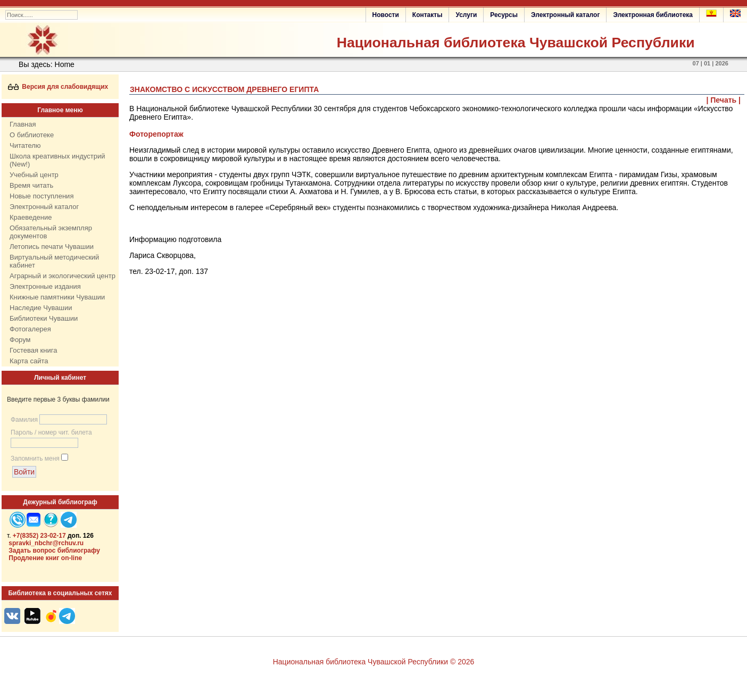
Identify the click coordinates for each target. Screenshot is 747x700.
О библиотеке (32, 135)
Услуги (466, 15)
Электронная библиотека (653, 15)
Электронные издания (45, 286)
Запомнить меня (35, 459)
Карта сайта (29, 361)
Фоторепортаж (156, 134)
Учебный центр (34, 175)
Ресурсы (504, 15)
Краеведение (31, 217)
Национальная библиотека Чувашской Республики (516, 43)
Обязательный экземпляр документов (51, 232)
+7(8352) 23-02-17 (39, 536)
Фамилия (24, 420)
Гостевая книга (33, 350)
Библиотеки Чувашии (44, 318)
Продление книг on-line (45, 558)
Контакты (428, 15)
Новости (386, 15)
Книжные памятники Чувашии (57, 297)
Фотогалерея (30, 329)
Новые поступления (41, 196)
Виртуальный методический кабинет (54, 261)
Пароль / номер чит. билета (51, 432)
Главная (23, 124)
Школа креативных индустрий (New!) (57, 160)
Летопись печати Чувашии (52, 247)
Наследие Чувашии (41, 308)
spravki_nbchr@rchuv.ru (46, 543)
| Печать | (724, 100)
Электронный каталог (565, 15)
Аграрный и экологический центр (63, 276)
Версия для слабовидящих (58, 87)
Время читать (31, 185)
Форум (20, 340)
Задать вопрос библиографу (54, 551)
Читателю (25, 145)
